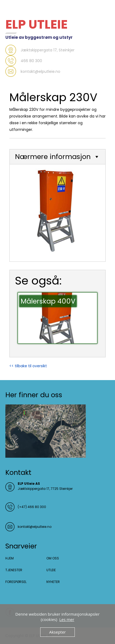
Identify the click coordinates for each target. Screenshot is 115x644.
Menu (11, 9)
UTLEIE (51, 570)
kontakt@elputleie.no (35, 527)
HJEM (10, 558)
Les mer (67, 619)
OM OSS (53, 558)
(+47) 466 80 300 (32, 507)
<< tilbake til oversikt (28, 366)
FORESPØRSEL (16, 582)
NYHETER (53, 582)
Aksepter (57, 632)
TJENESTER (14, 570)
